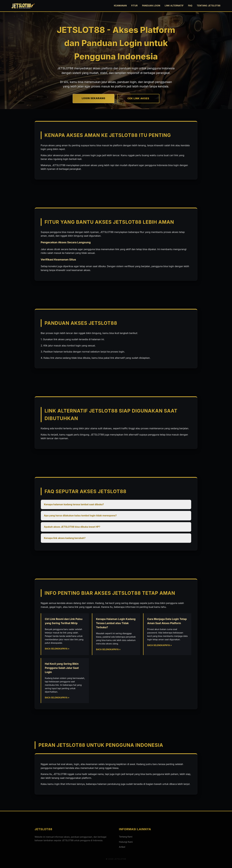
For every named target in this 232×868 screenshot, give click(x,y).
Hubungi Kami (126, 842)
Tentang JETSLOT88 (209, 6)
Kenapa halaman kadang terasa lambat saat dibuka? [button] (74, 504)
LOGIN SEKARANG (94, 98)
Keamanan (120, 6)
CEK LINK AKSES (138, 98)
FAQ (190, 6)
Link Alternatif (174, 6)
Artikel (122, 847)
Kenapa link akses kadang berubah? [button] (65, 538)
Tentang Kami (126, 837)
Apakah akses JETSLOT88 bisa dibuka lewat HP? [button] (72, 527)
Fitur (134, 6)
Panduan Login (151, 6)
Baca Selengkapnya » (57, 649)
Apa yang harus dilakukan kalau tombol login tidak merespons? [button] (80, 515)
